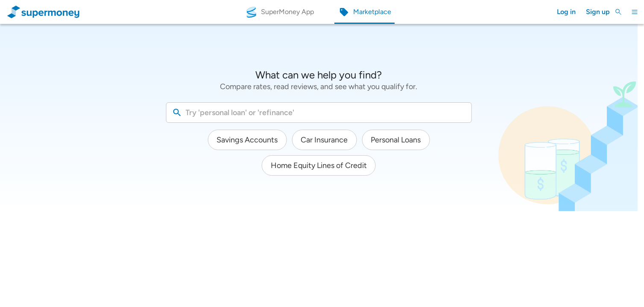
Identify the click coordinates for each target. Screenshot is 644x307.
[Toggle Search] (618, 12)
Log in (566, 12)
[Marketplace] (365, 12)
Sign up (598, 12)
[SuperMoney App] (280, 12)
